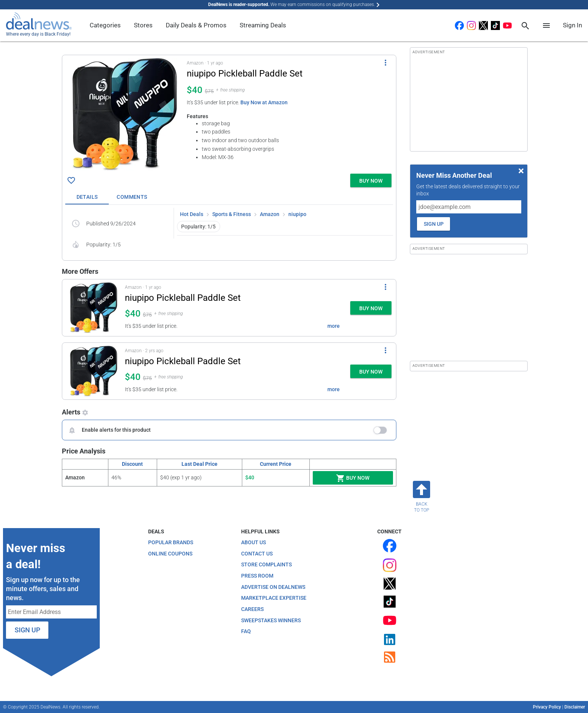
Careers (252, 609)
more (334, 326)
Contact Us (257, 554)
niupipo (297, 214)
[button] (229, 113)
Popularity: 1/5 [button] (198, 227)
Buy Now (353, 478)
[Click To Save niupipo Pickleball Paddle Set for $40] (71, 180)
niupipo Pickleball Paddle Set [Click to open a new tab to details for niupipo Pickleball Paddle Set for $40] (183, 298)
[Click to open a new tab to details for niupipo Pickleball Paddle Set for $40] (124, 114)
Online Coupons (170, 554)
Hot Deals (192, 214)
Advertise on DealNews (273, 587)
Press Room (257, 576)
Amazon (270, 214)
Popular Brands (171, 542)
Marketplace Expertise (274, 598)
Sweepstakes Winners (271, 620)
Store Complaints (266, 564)
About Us (253, 542)
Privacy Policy (547, 707)
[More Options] (385, 63)
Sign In (572, 25)
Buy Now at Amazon (264, 102)
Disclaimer (575, 707)
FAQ (246, 631)
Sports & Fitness (232, 214)
